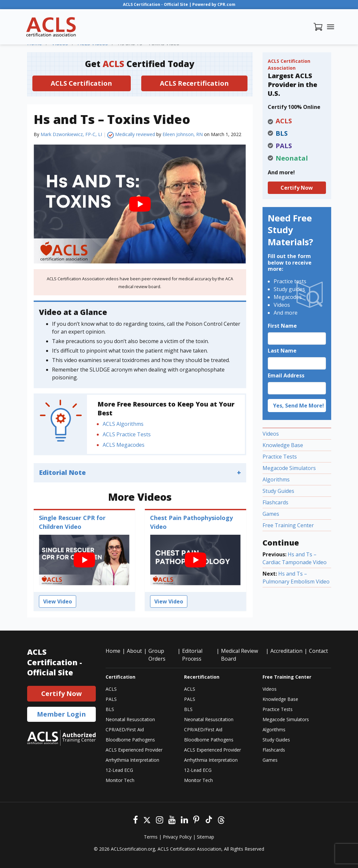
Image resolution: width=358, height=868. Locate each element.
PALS (111, 699)
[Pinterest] (196, 819)
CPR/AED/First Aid (125, 729)
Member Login (61, 714)
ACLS (111, 689)
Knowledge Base (283, 445)
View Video (58, 601)
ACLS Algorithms (123, 424)
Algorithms (276, 479)
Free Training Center (288, 525)
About (134, 651)
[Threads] (221, 819)
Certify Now (297, 188)
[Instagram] (160, 819)
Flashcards (275, 502)
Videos (271, 434)
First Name (282, 326)
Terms (151, 837)
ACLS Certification (81, 83)
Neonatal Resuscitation (130, 719)
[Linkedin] (184, 819)
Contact (318, 651)
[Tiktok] (208, 819)
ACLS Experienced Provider (134, 750)
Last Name (282, 351)
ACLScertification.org (133, 849)
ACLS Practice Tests (127, 434)
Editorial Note (62, 473)
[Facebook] (136, 819)
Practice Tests (280, 457)
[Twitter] (147, 819)
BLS (110, 709)
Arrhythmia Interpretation (132, 760)
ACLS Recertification (194, 83)
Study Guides (278, 491)
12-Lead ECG (119, 770)
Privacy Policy (177, 837)
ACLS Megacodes (124, 445)
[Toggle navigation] (331, 27)
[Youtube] (172, 819)
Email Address (286, 375)
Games (271, 514)
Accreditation (286, 651)
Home (113, 651)
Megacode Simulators (289, 468)
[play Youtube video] (140, 204)
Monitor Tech (120, 780)
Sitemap (205, 837)
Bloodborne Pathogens (130, 740)
